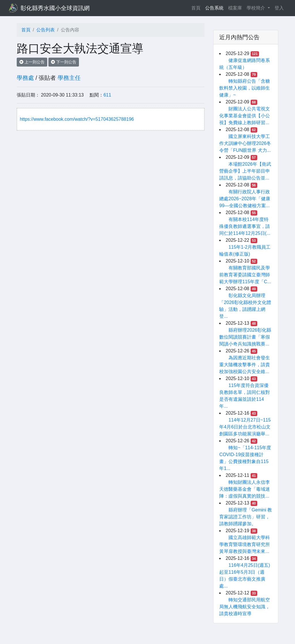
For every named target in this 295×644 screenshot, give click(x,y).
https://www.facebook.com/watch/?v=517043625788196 (77, 119)
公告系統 (214, 8)
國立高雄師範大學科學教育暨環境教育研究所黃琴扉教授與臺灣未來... (245, 544)
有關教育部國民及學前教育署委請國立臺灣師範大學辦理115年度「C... (245, 275)
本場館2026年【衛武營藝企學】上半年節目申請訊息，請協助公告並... (245, 171)
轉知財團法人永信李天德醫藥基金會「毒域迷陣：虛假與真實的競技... (245, 489)
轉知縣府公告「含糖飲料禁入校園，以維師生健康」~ (245, 88)
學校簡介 (256, 8)
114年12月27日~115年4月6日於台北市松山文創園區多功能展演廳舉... (245, 427)
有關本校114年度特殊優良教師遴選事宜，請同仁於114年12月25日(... (245, 226)
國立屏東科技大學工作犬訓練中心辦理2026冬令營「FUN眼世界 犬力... (245, 143)
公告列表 (46, 30)
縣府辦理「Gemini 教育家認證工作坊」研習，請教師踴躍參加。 (246, 517)
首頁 (197, 7)
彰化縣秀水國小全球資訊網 (55, 8)
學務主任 (69, 78)
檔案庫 (235, 8)
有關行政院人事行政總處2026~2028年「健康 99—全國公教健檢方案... (245, 199)
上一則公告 (32, 62)
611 (107, 95)
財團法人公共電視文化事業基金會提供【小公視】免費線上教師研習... (245, 116)
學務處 (25, 78)
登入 (279, 8)
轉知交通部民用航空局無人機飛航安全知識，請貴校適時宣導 (245, 607)
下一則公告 (64, 62)
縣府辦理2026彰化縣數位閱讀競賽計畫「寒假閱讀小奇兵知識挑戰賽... (245, 337)
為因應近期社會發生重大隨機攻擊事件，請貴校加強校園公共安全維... (245, 365)
